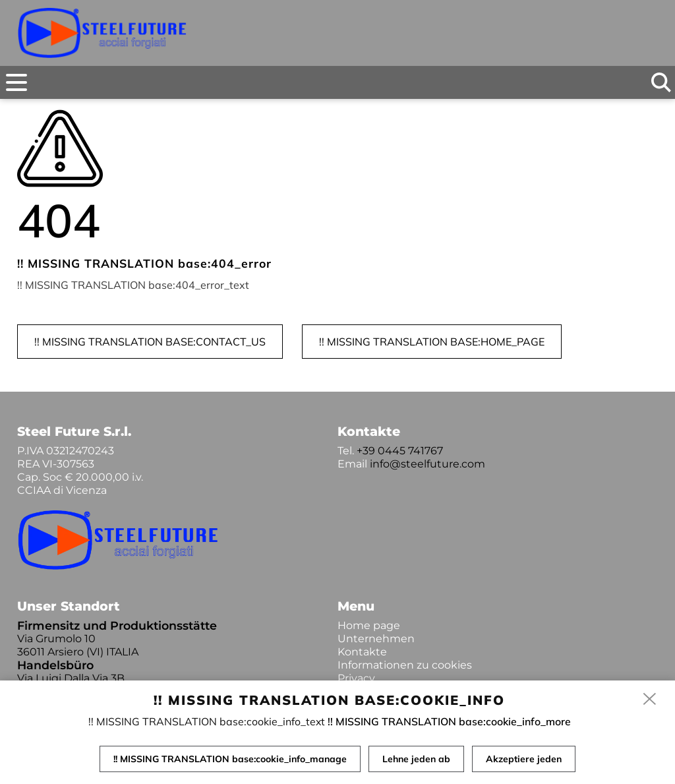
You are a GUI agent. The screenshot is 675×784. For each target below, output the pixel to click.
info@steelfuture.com (427, 464)
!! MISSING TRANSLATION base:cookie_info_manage (230, 759)
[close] (650, 700)
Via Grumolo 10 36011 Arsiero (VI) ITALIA (78, 645)
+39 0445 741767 (400, 451)
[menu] (16, 82)
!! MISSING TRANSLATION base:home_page (432, 342)
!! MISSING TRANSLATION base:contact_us (150, 342)
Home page (369, 625)
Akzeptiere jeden (524, 759)
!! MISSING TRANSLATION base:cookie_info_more (449, 721)
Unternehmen (376, 639)
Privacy (356, 678)
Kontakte (362, 652)
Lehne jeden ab (416, 759)
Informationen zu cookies (405, 665)
